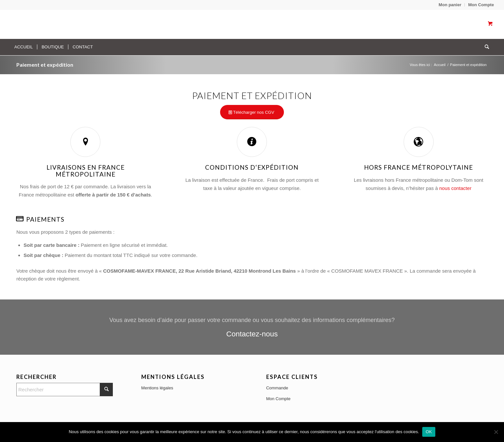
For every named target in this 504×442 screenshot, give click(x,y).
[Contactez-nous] (252, 327)
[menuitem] (450, 5)
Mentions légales (157, 388)
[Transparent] (73, 24)
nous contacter (455, 188)
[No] (496, 432)
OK (429, 432)
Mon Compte (481, 5)
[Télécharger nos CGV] (252, 112)
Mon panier (450, 5)
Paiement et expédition (45, 65)
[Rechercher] (485, 47)
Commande (277, 388)
